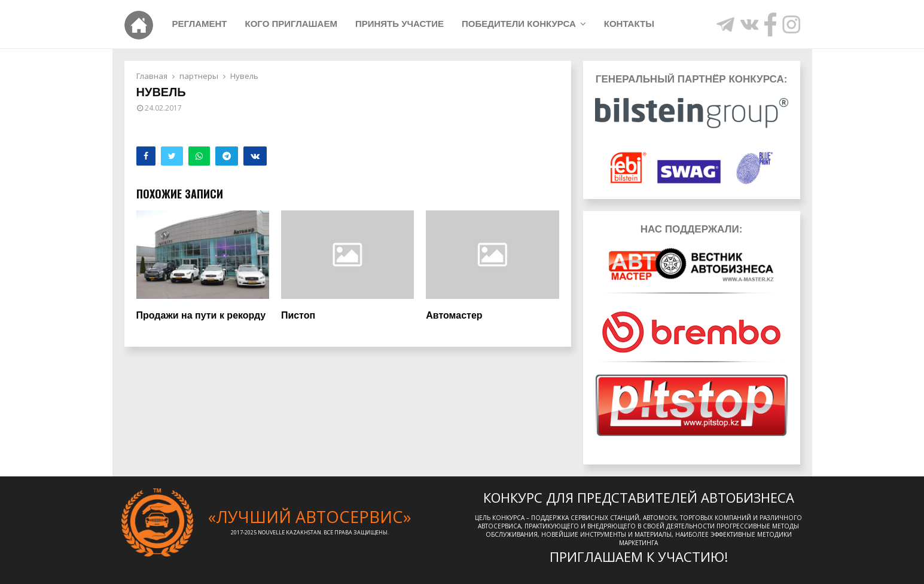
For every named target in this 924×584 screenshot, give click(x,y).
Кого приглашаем (291, 24)
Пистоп (298, 315)
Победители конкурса (519, 24)
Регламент (200, 24)
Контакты (629, 24)
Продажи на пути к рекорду (201, 315)
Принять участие (400, 24)
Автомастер (454, 315)
